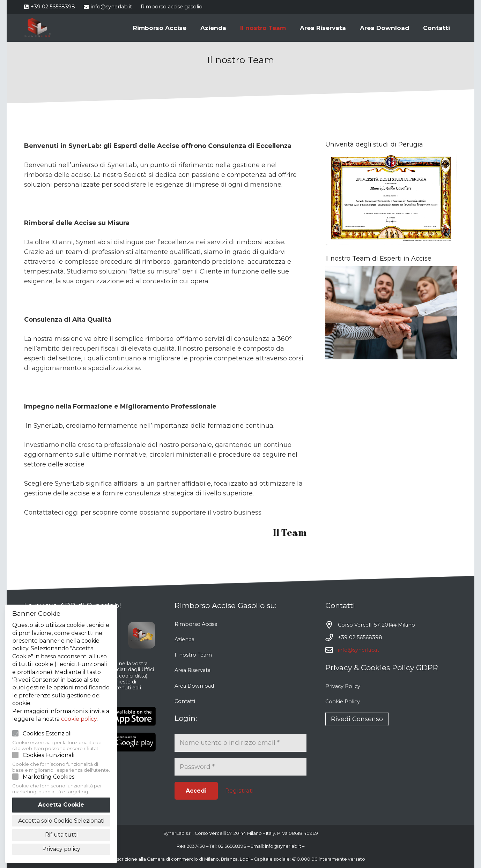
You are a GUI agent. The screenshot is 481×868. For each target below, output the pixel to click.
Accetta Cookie (61, 805)
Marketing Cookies (49, 777)
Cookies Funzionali (49, 755)
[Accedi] (196, 791)
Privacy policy (61, 849)
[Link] (38, 28)
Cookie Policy (343, 702)
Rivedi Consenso (357, 719)
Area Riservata (193, 670)
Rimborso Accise (196, 624)
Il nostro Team (193, 655)
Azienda (184, 639)
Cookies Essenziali (47, 734)
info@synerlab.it (358, 650)
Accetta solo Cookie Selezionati (61, 821)
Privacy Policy (343, 686)
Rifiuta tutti (61, 835)
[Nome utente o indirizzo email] (240, 743)
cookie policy (79, 719)
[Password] (240, 767)
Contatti (185, 701)
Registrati (239, 791)
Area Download (194, 686)
